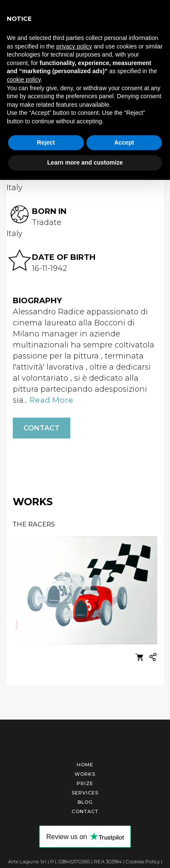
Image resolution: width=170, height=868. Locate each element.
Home (85, 763)
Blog (85, 801)
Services (85, 791)
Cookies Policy (143, 860)
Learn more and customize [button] (85, 162)
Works (85, 773)
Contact (42, 427)
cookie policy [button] (24, 80)
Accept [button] (124, 142)
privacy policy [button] (74, 46)
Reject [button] (46, 142)
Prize (85, 782)
